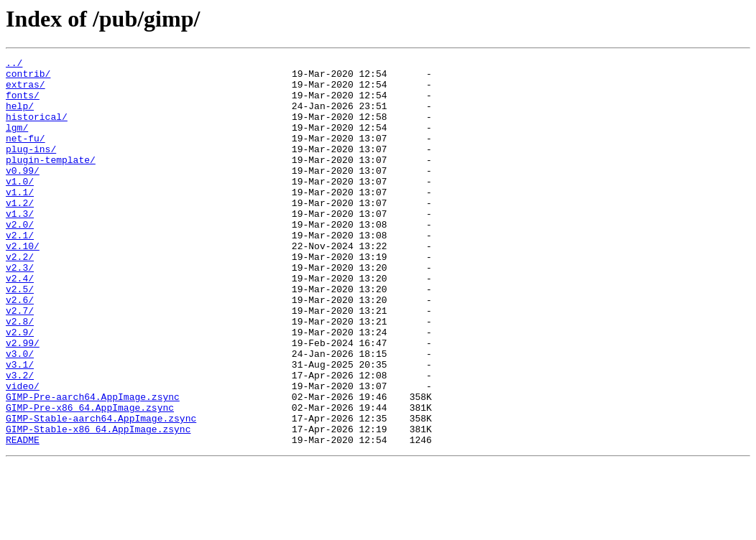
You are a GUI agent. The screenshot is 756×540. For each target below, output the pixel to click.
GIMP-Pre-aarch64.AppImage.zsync (93, 465)
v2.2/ (20, 297)
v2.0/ (20, 259)
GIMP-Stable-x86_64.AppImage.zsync (98, 504)
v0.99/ (23, 194)
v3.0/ (20, 414)
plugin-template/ (51, 181)
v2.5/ (20, 336)
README (23, 517)
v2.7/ (20, 362)
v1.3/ (20, 246)
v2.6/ (20, 349)
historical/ (37, 129)
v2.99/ (23, 401)
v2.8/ (20, 375)
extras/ (26, 90)
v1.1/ (20, 220)
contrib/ (28, 78)
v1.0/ (20, 207)
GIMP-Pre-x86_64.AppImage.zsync (90, 478)
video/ (23, 452)
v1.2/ (20, 233)
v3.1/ (20, 427)
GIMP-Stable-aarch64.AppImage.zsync (101, 491)
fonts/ (23, 103)
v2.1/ (20, 271)
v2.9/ (20, 388)
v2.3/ (20, 310)
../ (14, 65)
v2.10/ (23, 284)
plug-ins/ (31, 168)
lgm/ (17, 142)
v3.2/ (20, 439)
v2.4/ (20, 323)
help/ (20, 116)
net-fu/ (26, 155)
